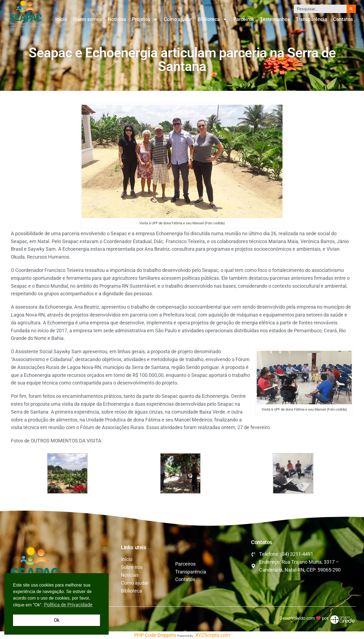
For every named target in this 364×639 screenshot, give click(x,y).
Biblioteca (213, 19)
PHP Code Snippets (155, 635)
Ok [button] (57, 620)
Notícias (117, 19)
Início (61, 19)
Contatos (343, 19)
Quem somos (87, 19)
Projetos (145, 19)
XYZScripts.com (213, 635)
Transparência (311, 19)
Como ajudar (178, 19)
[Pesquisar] (351, 9)
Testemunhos (275, 19)
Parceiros (244, 19)
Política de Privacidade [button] (68, 605)
